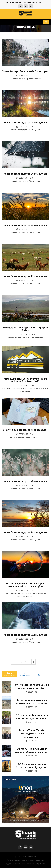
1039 (32, 334)
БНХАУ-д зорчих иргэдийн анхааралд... (26, 430)
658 (32, 434)
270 (32, 127)
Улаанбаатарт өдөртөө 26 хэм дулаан (26, 225)
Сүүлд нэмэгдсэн (10, 674)
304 (32, 591)
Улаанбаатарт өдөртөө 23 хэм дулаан (26, 481)
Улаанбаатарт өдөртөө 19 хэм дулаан (26, 276)
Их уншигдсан (25, 674)
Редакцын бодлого (14, 3)
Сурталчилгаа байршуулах (33, 3)
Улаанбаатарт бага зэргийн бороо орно (26, 71)
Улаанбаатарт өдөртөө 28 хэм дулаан (26, 174)
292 (32, 229)
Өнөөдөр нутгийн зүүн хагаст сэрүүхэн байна (26, 329)
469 (32, 485)
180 (32, 76)
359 (32, 178)
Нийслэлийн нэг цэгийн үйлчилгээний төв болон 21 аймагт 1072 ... (26, 380)
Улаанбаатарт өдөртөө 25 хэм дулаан (26, 123)
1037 (32, 386)
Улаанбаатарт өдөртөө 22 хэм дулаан (26, 635)
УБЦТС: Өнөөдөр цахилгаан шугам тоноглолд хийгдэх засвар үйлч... (26, 585)
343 (32, 639)
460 (32, 537)
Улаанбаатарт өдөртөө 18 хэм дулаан (26, 532)
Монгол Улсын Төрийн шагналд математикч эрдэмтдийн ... (32, 734)
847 (32, 280)
